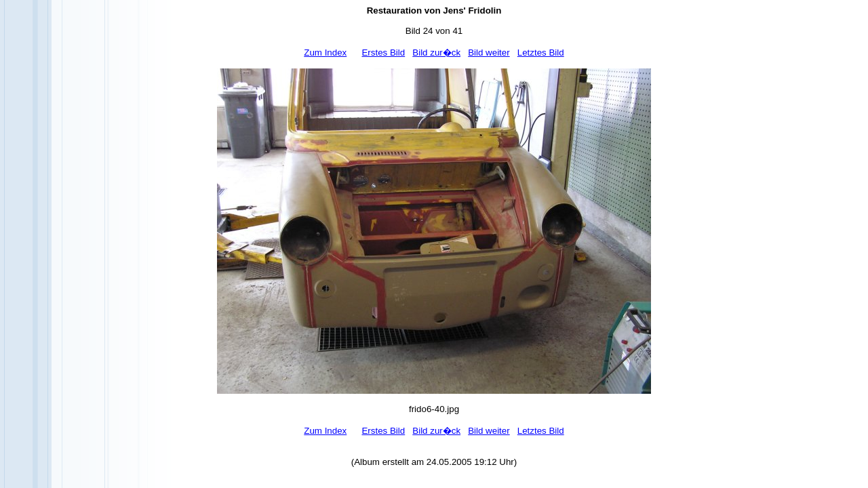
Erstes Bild (383, 53)
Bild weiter (489, 53)
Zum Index (325, 53)
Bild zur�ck (436, 53)
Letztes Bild (541, 53)
